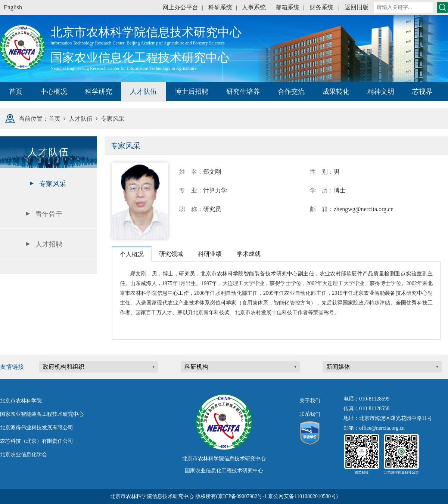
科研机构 (196, 367)
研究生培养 (243, 92)
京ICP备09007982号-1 (242, 496)
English (13, 7)
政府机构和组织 (63, 367)
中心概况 (54, 92)
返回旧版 (357, 7)
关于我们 (310, 401)
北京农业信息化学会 (24, 454)
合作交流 (291, 92)
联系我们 (310, 414)
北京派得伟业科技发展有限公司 (37, 428)
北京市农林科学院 (21, 401)
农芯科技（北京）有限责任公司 (37, 441)
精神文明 (381, 92)
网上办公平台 (180, 7)
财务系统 (321, 7)
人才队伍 (143, 92)
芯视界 (422, 92)
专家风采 (53, 184)
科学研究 (99, 92)
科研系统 (220, 7)
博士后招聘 (192, 92)
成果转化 (336, 92)
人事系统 (254, 7)
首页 (16, 92)
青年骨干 (49, 214)
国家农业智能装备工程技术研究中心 (42, 414)
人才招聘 (49, 244)
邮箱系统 (287, 7)
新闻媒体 (338, 367)
